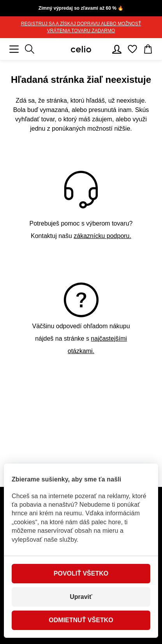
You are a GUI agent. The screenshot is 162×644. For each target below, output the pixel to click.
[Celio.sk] (81, 49)
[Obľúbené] (132, 49)
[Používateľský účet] (117, 49)
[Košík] (148, 49)
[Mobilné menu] (14, 49)
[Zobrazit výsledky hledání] (30, 49)
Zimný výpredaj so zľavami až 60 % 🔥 (81, 8)
